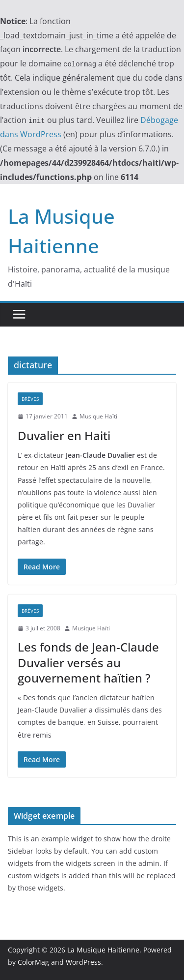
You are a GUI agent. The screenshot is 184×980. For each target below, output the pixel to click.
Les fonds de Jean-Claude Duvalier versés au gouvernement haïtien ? (88, 662)
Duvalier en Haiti (64, 435)
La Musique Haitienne (103, 950)
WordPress (83, 962)
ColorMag (33, 962)
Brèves (30, 399)
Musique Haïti (98, 416)
